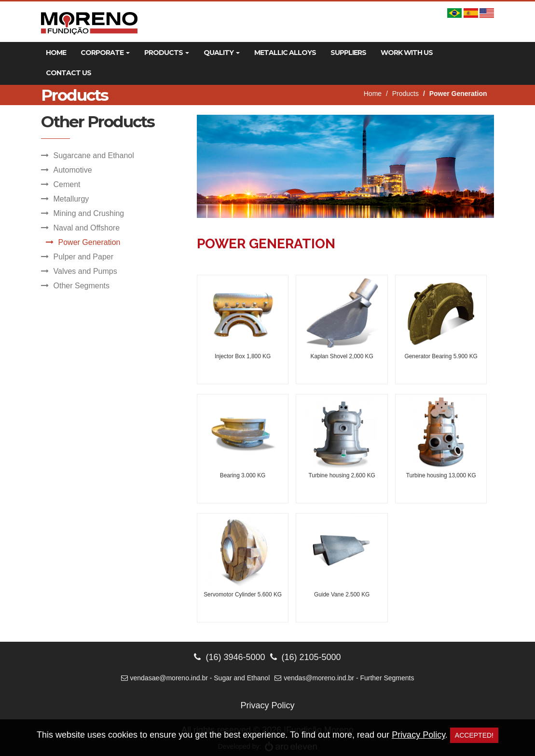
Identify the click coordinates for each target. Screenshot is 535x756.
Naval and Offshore (87, 228)
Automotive (73, 170)
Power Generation (89, 242)
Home (56, 53)
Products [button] (167, 53)
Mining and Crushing (89, 213)
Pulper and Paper (84, 257)
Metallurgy (71, 199)
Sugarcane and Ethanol (94, 155)
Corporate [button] (105, 53)
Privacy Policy (267, 705)
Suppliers (348, 53)
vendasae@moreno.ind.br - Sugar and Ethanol (196, 678)
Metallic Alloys (285, 53)
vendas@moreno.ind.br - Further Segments (344, 678)
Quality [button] (222, 53)
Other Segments (82, 286)
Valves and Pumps (85, 271)
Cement (67, 184)
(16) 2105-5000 (306, 657)
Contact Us (69, 73)
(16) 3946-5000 (229, 657)
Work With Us (407, 53)
